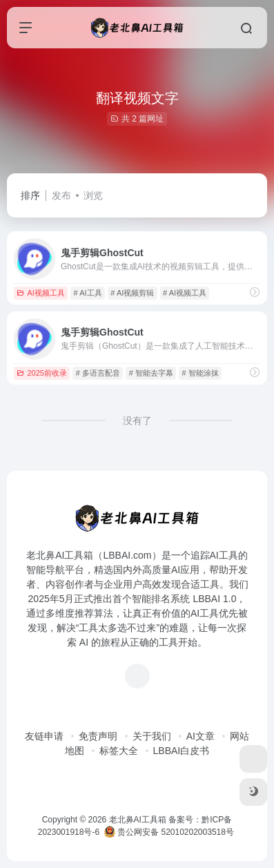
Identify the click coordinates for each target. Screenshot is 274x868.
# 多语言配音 (98, 373)
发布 (61, 195)
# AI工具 (88, 293)
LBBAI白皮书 (182, 751)
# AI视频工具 (185, 293)
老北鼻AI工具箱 (138, 820)
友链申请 (44, 736)
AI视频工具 (40, 293)
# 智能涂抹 (200, 373)
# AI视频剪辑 (132, 293)
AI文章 (200, 736)
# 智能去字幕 (151, 373)
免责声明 (98, 736)
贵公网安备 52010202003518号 (169, 832)
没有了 (137, 421)
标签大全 (119, 751)
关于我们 (152, 736)
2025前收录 (41, 373)
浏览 (93, 195)
